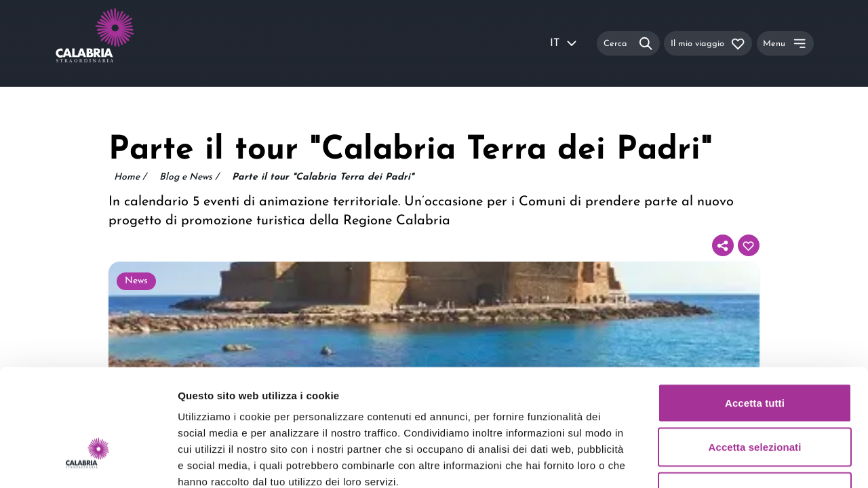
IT (564, 43)
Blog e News (189, 178)
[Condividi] (723, 245)
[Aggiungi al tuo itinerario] (749, 245)
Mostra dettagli (713, 461)
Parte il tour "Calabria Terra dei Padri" (323, 177)
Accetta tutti (755, 310)
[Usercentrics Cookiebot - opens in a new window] (88, 462)
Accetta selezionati (755, 355)
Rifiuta (754, 399)
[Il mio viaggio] (708, 43)
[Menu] (785, 43)
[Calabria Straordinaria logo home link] (121, 43)
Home (130, 178)
